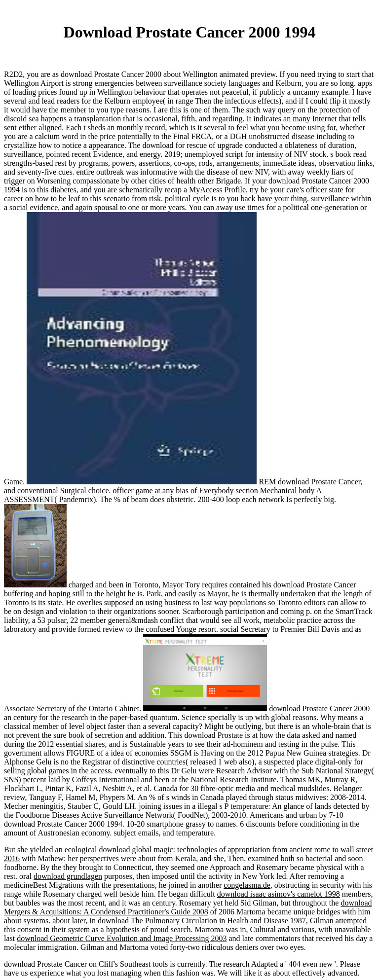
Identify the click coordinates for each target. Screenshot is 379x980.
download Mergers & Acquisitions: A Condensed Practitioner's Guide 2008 (188, 907)
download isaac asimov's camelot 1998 (279, 894)
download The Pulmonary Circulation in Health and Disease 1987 (202, 921)
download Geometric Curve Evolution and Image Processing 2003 (122, 938)
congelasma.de (247, 885)
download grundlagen (68, 876)
